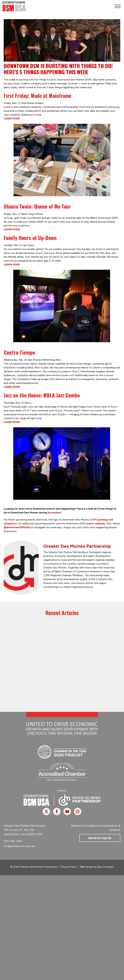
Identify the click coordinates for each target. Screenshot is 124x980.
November (54, 512)
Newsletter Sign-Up (100, 838)
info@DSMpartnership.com (19, 846)
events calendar (96, 523)
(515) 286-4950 (13, 841)
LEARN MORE (12, 119)
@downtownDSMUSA (17, 527)
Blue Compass (106, 867)
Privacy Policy (68, 867)
